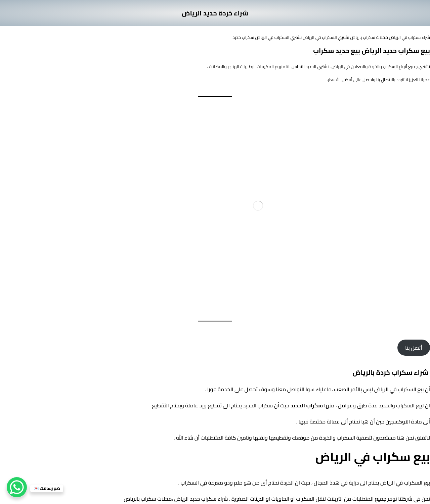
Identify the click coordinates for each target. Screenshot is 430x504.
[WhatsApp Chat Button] (17, 487)
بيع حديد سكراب (337, 51)
